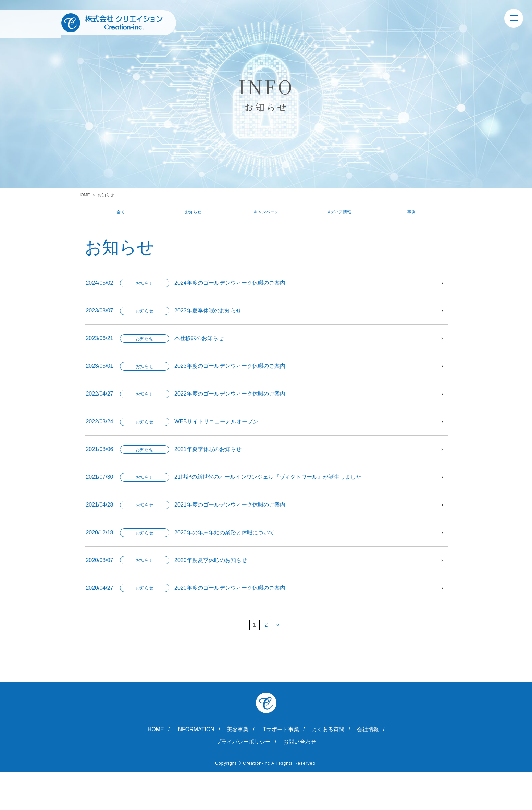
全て (121, 213)
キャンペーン (266, 213)
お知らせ (193, 213)
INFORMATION (195, 768)
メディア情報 (339, 213)
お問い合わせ (300, 780)
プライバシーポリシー (243, 780)
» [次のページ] (278, 663)
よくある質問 (328, 768)
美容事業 (238, 768)
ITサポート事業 (280, 768)
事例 (411, 213)
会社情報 (368, 768)
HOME (84, 195)
